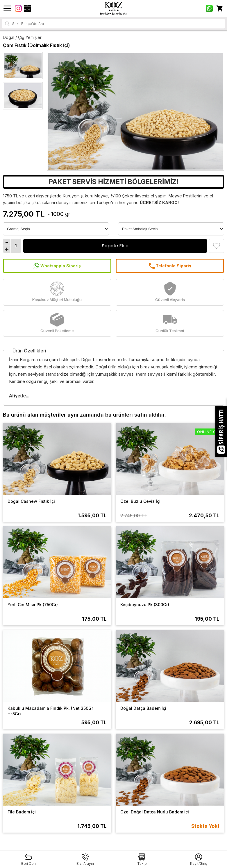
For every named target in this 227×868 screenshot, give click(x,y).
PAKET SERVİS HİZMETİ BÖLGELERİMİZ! (113, 182)
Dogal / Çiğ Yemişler (22, 37)
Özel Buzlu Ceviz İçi (140, 501)
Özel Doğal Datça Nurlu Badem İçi (155, 812)
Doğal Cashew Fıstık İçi (31, 501)
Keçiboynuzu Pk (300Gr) (145, 605)
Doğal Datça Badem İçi (143, 708)
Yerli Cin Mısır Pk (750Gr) (33, 605)
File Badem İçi (22, 812)
